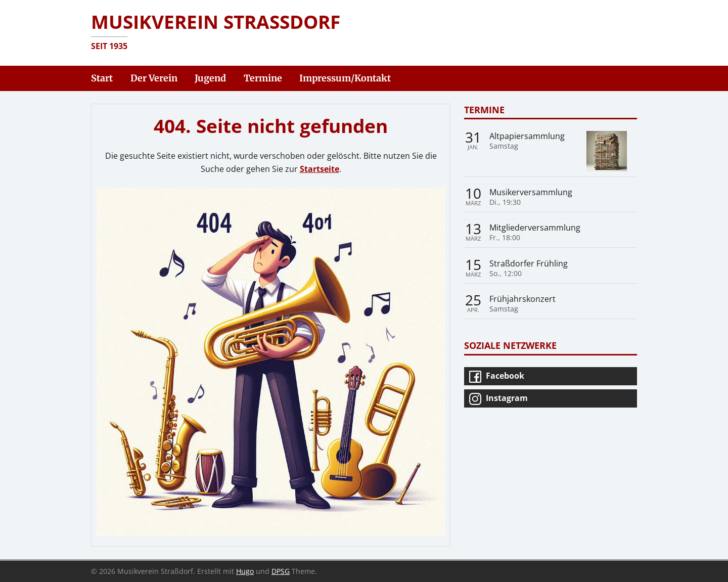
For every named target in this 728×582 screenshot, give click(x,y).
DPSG (281, 571)
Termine (484, 109)
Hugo (245, 571)
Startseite (320, 169)
